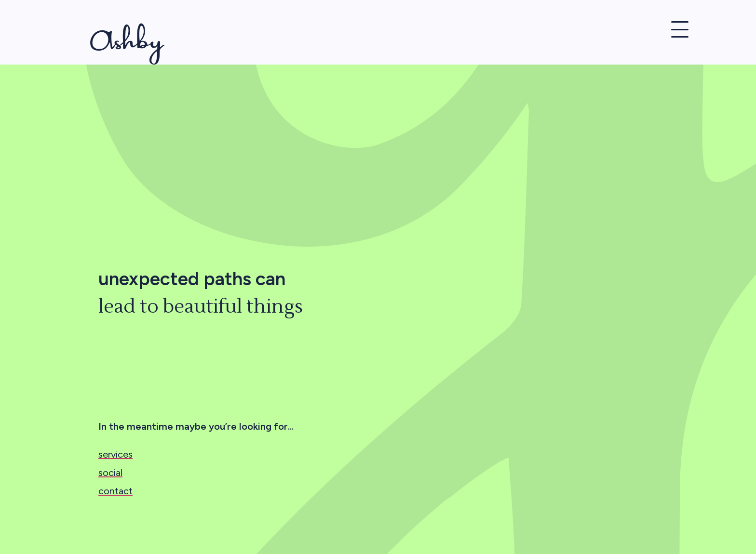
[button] (680, 32)
